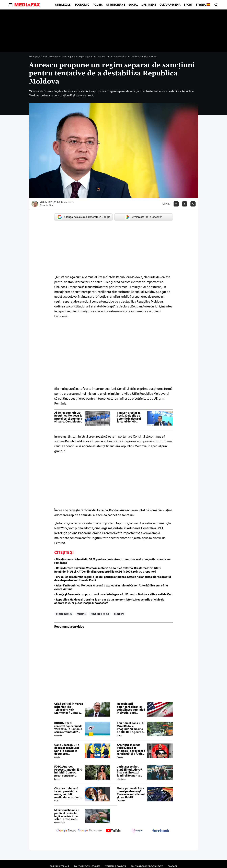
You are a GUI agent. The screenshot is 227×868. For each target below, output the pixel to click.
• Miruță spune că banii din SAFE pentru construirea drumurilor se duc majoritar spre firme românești (112, 561)
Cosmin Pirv (46, 205)
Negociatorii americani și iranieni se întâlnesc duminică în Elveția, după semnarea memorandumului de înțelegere (131, 708)
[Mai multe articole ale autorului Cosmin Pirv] (35, 204)
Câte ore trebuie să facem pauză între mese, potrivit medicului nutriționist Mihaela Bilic (69, 793)
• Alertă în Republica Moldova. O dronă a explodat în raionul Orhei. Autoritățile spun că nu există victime (111, 587)
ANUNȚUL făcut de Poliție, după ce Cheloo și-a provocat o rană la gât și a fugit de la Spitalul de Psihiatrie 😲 (131, 749)
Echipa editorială (59, 866)
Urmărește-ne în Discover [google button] (144, 217)
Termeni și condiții (116, 866)
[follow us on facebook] (161, 831)
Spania (201, 5)
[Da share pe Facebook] (176, 204)
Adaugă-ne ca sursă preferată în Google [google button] (84, 217)
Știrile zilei (63, 5)
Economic (82, 5)
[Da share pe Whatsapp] (193, 204)
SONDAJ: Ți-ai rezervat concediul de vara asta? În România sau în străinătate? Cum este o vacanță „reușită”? (68, 728)
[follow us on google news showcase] (90, 831)
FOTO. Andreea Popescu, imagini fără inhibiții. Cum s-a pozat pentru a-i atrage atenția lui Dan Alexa (68, 771)
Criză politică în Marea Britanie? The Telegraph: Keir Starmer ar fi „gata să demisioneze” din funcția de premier (69, 708)
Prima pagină (36, 56)
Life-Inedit (149, 5)
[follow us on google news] (66, 831)
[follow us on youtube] (113, 831)
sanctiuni (119, 614)
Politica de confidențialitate (147, 866)
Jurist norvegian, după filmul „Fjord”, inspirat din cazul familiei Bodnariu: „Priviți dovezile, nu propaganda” (130, 771)
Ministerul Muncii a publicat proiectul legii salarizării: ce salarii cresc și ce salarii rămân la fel (67, 815)
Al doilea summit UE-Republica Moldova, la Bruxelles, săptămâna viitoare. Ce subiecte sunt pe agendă (68, 417)
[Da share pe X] (185, 204)
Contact (172, 866)
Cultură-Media (170, 5)
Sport (188, 5)
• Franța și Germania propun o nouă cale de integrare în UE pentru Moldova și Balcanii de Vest (113, 594)
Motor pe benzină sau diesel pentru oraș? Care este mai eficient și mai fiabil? (131, 793)
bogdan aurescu (64, 614)
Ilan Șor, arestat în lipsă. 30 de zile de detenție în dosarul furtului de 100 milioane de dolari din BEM (131, 417)
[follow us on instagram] (137, 831)
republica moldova (100, 614)
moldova (81, 614)
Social (133, 5)
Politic (98, 5)
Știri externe (116, 5)
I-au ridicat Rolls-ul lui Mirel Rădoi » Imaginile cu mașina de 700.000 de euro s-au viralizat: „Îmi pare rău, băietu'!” (131, 728)
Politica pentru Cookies (87, 866)
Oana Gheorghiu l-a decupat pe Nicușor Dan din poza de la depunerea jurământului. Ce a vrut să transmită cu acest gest (67, 749)
